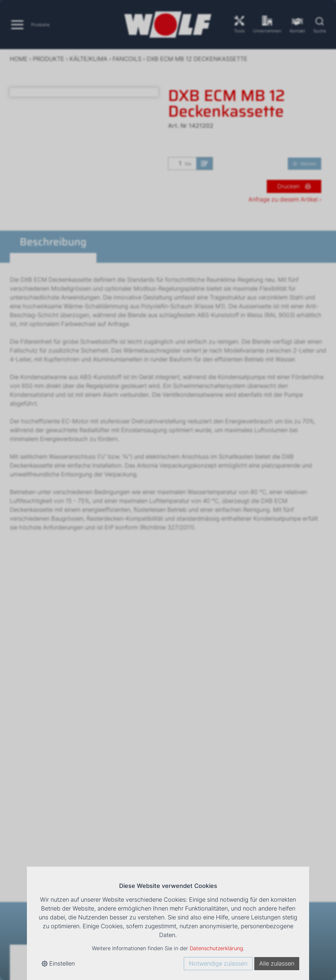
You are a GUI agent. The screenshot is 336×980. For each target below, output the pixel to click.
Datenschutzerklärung (216, 948)
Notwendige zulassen (218, 963)
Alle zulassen (277, 963)
